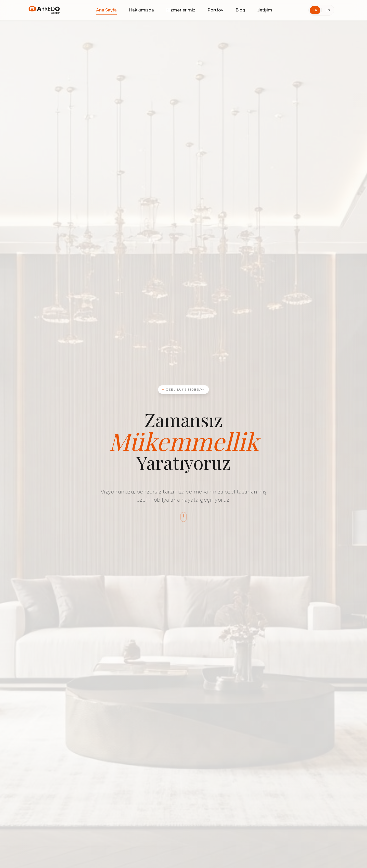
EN (328, 10)
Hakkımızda (141, 10)
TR (315, 10)
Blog (240, 10)
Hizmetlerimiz (181, 10)
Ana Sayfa (106, 11)
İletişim (265, 10)
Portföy (215, 10)
